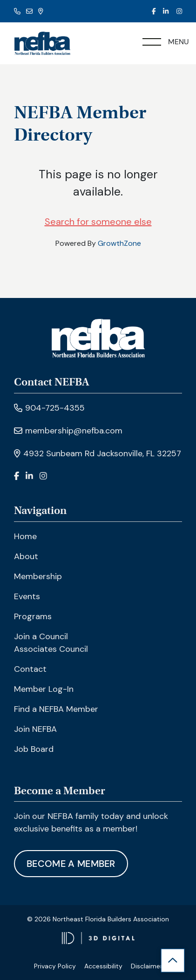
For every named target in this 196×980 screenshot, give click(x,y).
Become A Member (71, 864)
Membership (38, 576)
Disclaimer (147, 966)
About (26, 556)
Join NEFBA (35, 729)
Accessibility (103, 966)
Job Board (34, 749)
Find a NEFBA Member (56, 709)
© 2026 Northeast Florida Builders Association (98, 919)
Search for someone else (98, 222)
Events (27, 596)
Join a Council (41, 636)
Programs (33, 616)
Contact (30, 669)
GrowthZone (119, 243)
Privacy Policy (55, 966)
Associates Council (51, 649)
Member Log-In (44, 689)
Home (25, 536)
